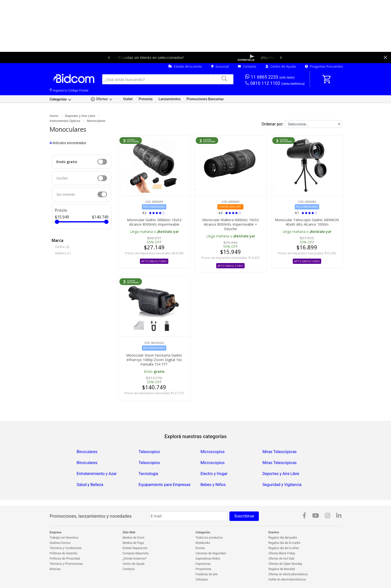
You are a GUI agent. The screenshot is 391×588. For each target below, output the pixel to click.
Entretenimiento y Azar (97, 474)
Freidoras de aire (207, 574)
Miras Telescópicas (279, 452)
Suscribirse (244, 516)
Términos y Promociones (66, 564)
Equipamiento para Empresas (165, 485)
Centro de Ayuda (281, 66)
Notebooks (203, 543)
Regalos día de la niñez (284, 548)
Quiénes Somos (60, 543)
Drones (200, 548)
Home (54, 116)
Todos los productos (209, 538)
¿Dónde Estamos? (135, 559)
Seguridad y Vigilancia (282, 485)
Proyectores (203, 569)
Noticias (55, 569)
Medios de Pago (133, 543)
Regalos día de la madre (285, 543)
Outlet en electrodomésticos (287, 580)
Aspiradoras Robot (208, 559)
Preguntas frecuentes (324, 66)
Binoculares (87, 452)
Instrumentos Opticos (65, 121)
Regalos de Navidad (282, 569)
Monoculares (96, 121)
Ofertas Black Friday (282, 553)
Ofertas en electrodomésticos (288, 574)
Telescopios (149, 452)
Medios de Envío (134, 538)
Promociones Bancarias (205, 99)
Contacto (247, 66)
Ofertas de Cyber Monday (285, 564)
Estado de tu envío (185, 66)
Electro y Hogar (214, 474)
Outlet (128, 99)
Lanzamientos (170, 99)
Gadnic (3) (62, 247)
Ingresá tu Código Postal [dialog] (69, 90)
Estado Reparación (135, 548)
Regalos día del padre (283, 538)
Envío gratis (67, 162)
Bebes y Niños (213, 485)
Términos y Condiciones (66, 548)
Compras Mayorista (136, 553)
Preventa (146, 99)
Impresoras (203, 564)
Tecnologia (148, 474)
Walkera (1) (63, 253)
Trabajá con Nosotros (64, 538)
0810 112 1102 (275, 83)
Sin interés (66, 194)
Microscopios (213, 452)
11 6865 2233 (270, 77)
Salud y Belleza (90, 485)
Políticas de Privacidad (65, 559)
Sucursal (220, 66)
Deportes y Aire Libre (80, 116)
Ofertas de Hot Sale (282, 559)
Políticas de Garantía (63, 553)
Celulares (202, 580)
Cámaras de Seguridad (211, 553)
